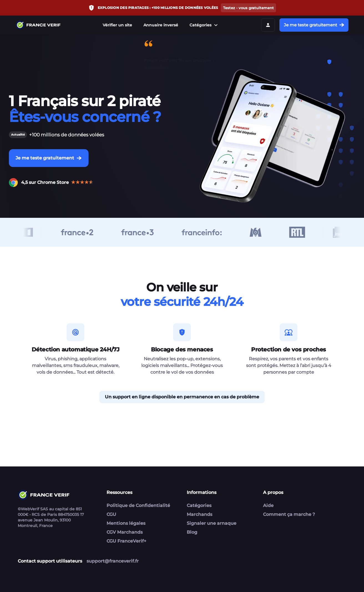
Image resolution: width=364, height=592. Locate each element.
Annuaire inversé (161, 25)
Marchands (199, 514)
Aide (268, 505)
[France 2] (80, 232)
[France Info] (205, 232)
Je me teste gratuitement (314, 25)
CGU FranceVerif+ (126, 541)
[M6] (259, 232)
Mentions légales (126, 523)
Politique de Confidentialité (138, 505)
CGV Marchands (125, 532)
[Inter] (342, 232)
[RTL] (300, 232)
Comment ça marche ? (289, 514)
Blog (192, 532)
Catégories (204, 25)
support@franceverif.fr (113, 561)
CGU (111, 514)
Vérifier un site (117, 25)
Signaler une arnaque (212, 523)
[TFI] (24, 232)
